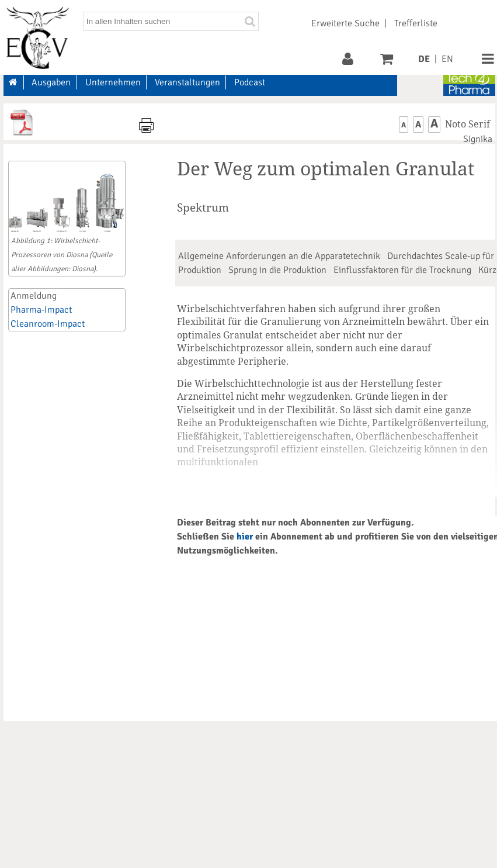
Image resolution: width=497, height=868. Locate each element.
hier (245, 537)
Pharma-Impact (41, 310)
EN (447, 59)
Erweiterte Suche (345, 23)
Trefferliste (416, 23)
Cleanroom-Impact (48, 324)
